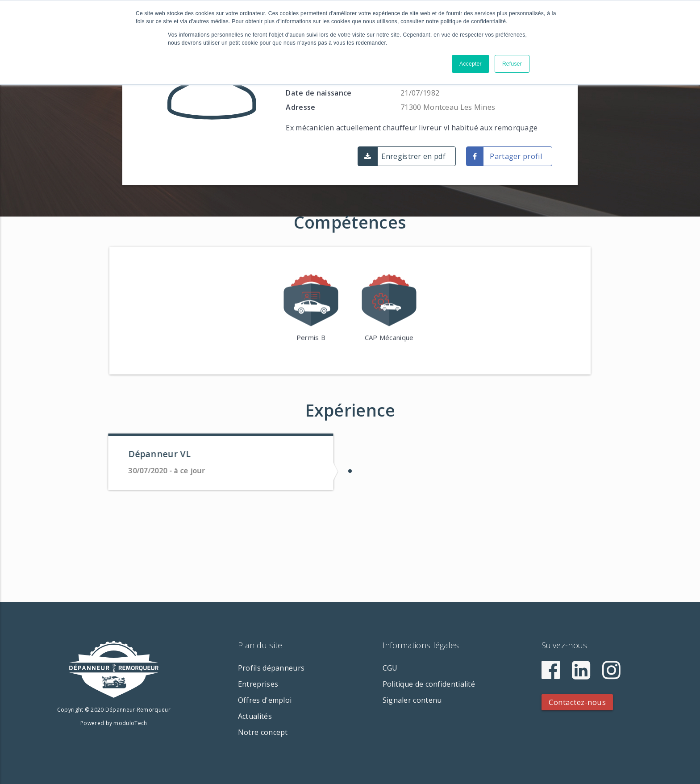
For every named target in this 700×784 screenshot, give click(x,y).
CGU (390, 668)
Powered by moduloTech (114, 723)
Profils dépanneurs (271, 668)
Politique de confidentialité (429, 684)
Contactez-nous (577, 702)
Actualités (255, 716)
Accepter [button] (471, 64)
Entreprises (258, 684)
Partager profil (516, 156)
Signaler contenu (412, 700)
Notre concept (263, 732)
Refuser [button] (512, 64)
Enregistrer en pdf (413, 156)
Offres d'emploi (265, 700)
